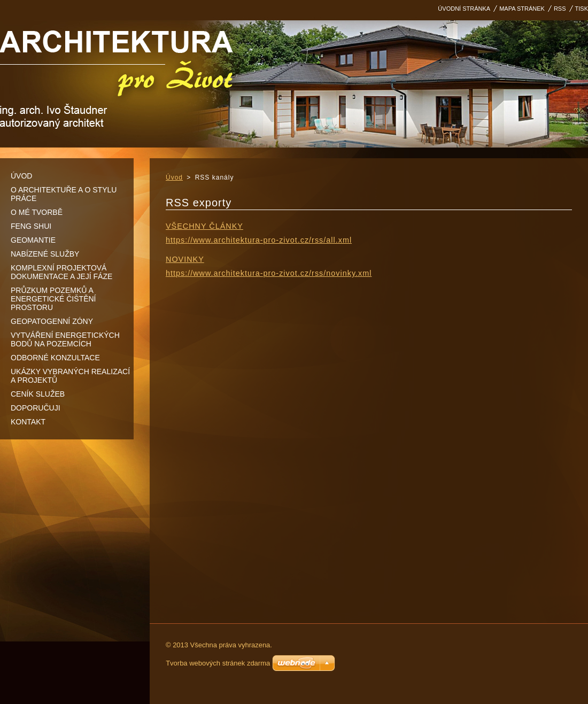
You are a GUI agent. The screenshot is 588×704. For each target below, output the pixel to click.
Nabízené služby (45, 254)
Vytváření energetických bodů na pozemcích (65, 339)
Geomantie (33, 240)
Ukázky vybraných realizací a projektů (70, 376)
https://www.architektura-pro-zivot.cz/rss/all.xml (259, 240)
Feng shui (31, 226)
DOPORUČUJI (36, 408)
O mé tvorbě (37, 212)
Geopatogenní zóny (52, 321)
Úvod (21, 176)
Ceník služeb (38, 394)
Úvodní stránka (464, 9)
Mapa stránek (522, 9)
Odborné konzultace (55, 358)
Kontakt (28, 422)
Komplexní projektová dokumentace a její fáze (61, 272)
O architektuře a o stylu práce (64, 194)
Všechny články (204, 226)
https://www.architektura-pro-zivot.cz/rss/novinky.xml (269, 273)
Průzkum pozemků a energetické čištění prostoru (53, 299)
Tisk (582, 9)
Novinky (185, 259)
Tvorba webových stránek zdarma (218, 663)
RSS (560, 9)
